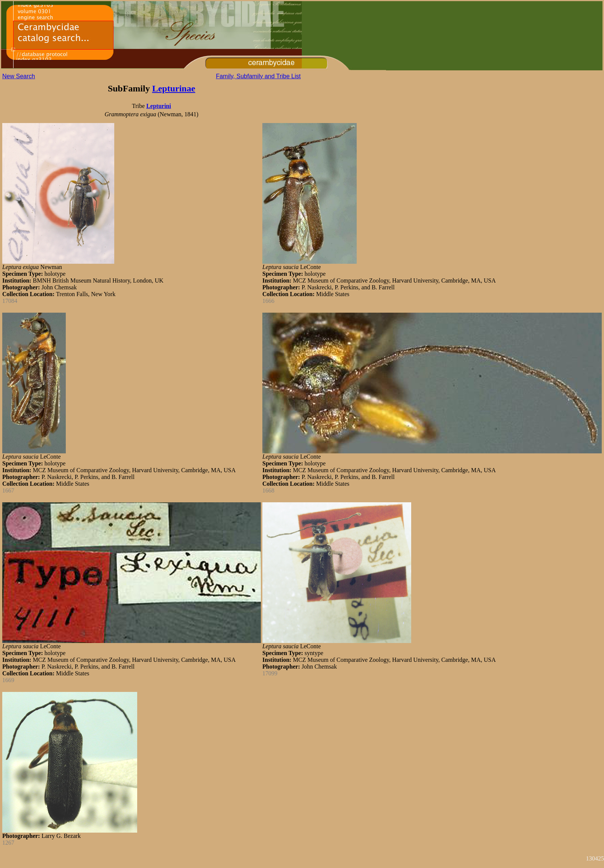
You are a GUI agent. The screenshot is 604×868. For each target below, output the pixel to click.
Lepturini (159, 106)
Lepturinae (174, 88)
